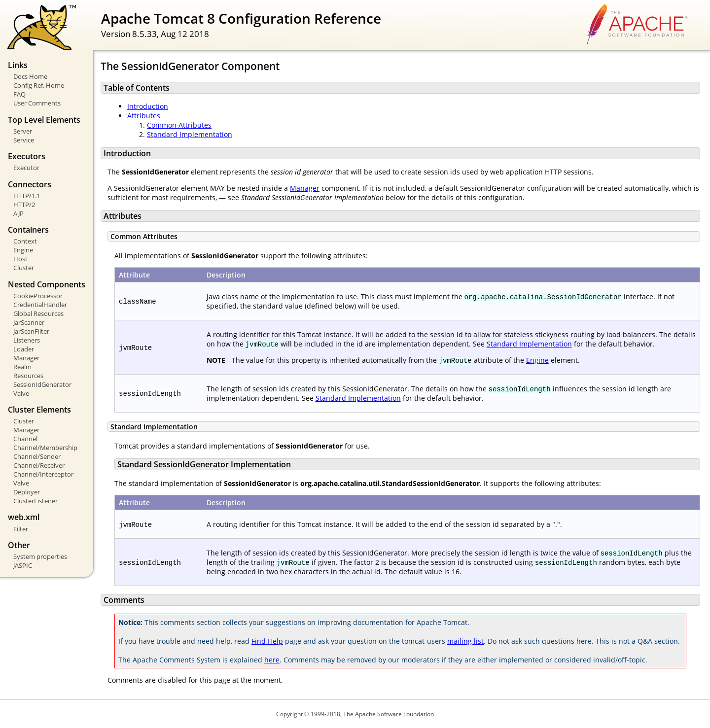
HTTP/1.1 (27, 196)
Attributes (144, 116)
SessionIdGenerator (42, 384)
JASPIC (23, 565)
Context (25, 241)
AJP (18, 213)
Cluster (24, 268)
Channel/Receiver (39, 465)
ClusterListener (35, 501)
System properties (40, 556)
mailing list (465, 641)
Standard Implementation (190, 134)
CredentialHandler (40, 305)
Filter (21, 529)
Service (24, 140)
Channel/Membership (45, 448)
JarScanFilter (31, 331)
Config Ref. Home (39, 85)
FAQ (19, 94)
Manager (26, 358)
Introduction (148, 106)
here (272, 660)
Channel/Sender (37, 456)
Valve (21, 393)
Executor (26, 168)
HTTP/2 (24, 205)
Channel (25, 439)
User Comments (37, 103)
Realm (22, 367)
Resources (28, 376)
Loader (24, 349)
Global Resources (38, 313)
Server (23, 131)
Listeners (27, 340)
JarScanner (29, 322)
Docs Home (30, 76)
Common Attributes (179, 125)
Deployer (27, 492)
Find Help (267, 641)
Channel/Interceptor (43, 474)
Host (20, 259)
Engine (23, 250)
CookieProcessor (38, 296)
